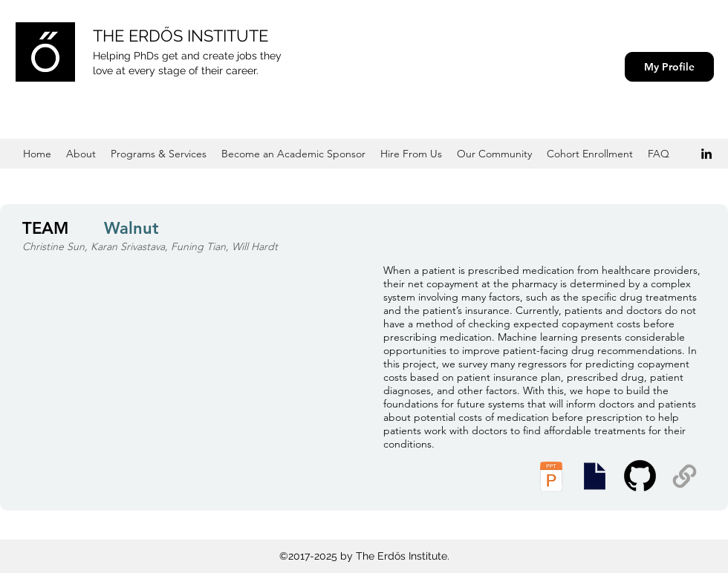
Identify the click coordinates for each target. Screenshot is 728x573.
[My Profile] (669, 67)
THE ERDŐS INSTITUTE (181, 36)
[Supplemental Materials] (685, 476)
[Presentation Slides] (594, 476)
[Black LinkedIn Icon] (706, 154)
